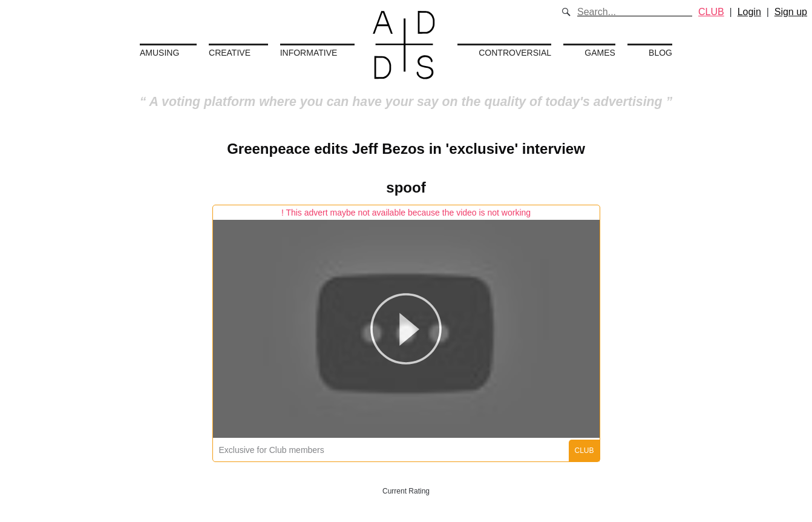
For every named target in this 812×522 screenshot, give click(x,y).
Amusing (159, 53)
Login (749, 12)
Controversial (515, 53)
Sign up (791, 12)
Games (600, 53)
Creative (230, 53)
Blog (660, 53)
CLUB (711, 12)
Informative (309, 53)
